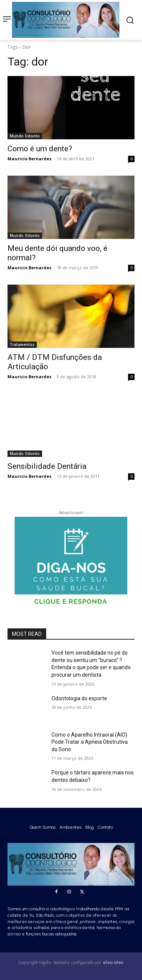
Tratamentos (22, 345)
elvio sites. (113, 962)
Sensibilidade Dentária (47, 466)
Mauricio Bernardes (29, 159)
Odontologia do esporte (79, 698)
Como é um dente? (40, 149)
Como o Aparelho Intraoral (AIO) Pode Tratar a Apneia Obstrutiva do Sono (90, 742)
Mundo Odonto (25, 136)
